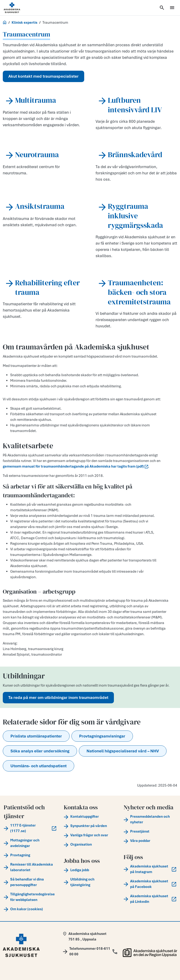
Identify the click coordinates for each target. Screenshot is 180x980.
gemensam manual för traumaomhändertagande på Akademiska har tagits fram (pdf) (76, 466)
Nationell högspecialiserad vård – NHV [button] (123, 751)
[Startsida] (18, 8)
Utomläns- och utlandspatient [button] (39, 766)
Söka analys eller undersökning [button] (40, 751)
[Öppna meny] (172, 8)
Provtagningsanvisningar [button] (102, 736)
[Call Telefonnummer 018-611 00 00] (90, 951)
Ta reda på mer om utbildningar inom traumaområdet (58, 698)
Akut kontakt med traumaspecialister (43, 76)
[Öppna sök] (162, 8)
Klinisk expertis (24, 23)
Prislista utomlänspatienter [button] (36, 736)
